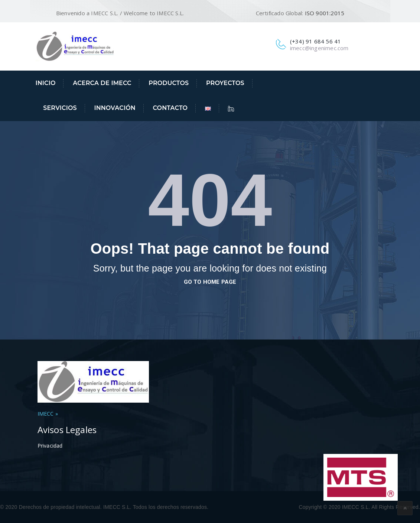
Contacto (170, 108)
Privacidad (50, 446)
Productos (169, 83)
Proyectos (225, 83)
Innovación (115, 108)
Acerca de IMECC (102, 83)
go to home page (210, 282)
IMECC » (48, 414)
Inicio (46, 83)
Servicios (60, 108)
